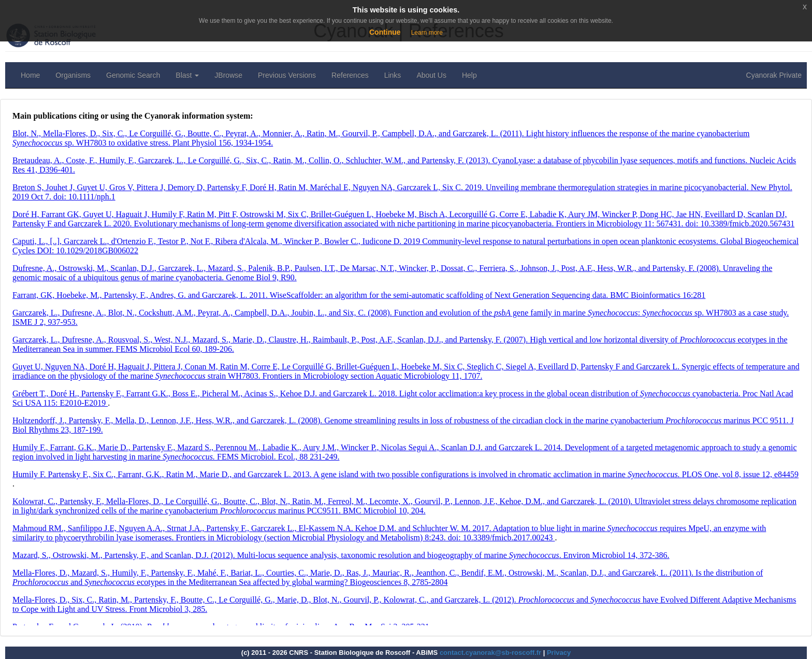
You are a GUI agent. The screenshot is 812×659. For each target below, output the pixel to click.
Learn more (427, 33)
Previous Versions (287, 75)
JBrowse (228, 75)
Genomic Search (133, 75)
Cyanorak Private (774, 75)
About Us (431, 75)
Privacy (559, 653)
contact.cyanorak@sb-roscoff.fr (490, 653)
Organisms (73, 75)
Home (30, 75)
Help (469, 75)
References (350, 75)
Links (393, 75)
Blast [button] (187, 75)
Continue (385, 32)
